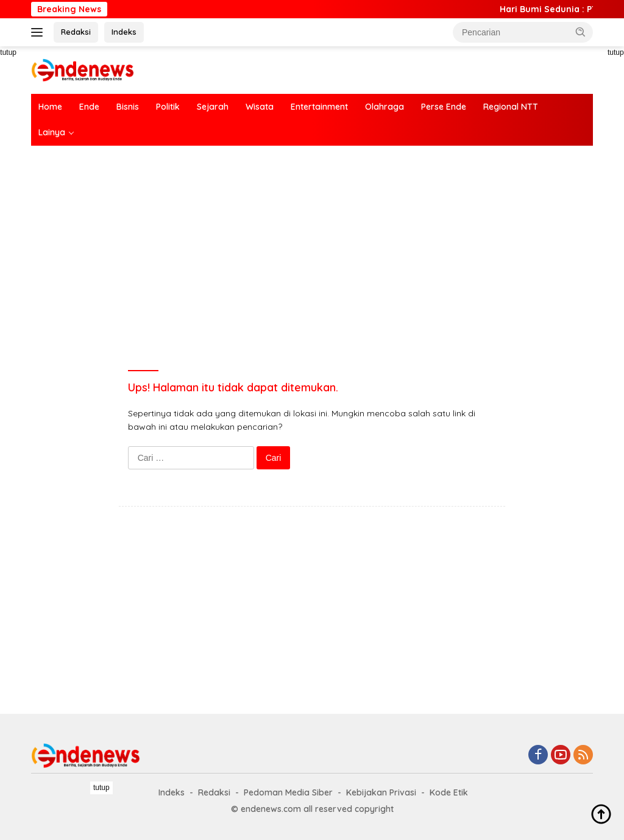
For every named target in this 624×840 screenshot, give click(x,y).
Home (50, 107)
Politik (168, 107)
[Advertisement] (312, 243)
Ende (89, 107)
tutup (101, 788)
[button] (581, 32)
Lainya (52, 132)
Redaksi (76, 32)
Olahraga (385, 107)
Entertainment (319, 107)
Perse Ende (444, 107)
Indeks (124, 32)
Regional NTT (511, 107)
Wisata (260, 107)
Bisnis (128, 107)
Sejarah (213, 107)
